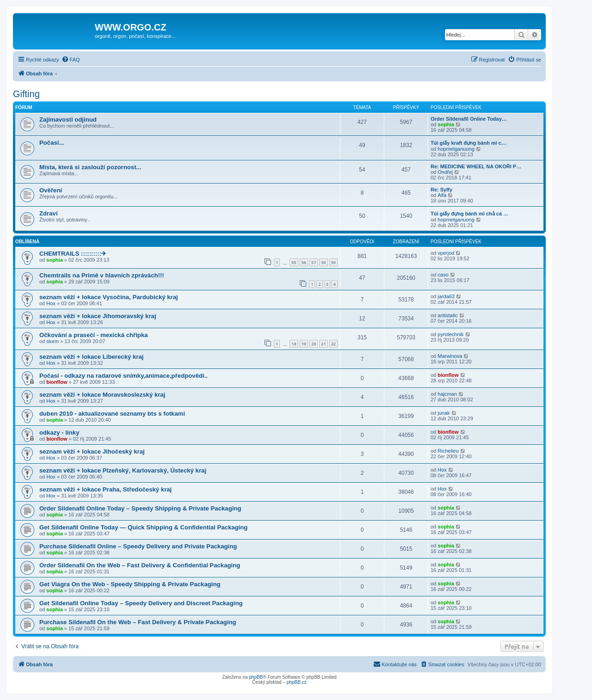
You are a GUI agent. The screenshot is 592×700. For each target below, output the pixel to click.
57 (314, 262)
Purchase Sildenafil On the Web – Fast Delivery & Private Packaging (138, 622)
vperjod (446, 253)
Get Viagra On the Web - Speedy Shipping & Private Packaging (130, 584)
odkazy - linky (59, 433)
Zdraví (49, 213)
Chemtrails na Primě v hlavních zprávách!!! (102, 275)
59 (333, 262)
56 (304, 262)
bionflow (57, 382)
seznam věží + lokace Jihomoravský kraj (98, 316)
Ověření (51, 190)
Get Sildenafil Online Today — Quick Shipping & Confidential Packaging (143, 527)
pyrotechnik (450, 334)
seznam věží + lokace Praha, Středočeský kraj (105, 489)
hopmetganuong (456, 149)
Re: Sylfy (441, 190)
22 (333, 344)
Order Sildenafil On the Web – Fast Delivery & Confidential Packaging (140, 565)
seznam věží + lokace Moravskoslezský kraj (102, 395)
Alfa (442, 195)
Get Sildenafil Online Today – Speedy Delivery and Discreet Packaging (141, 603)
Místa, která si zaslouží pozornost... (90, 167)
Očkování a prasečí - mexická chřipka (94, 335)
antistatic (447, 315)
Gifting (26, 94)
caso (443, 275)
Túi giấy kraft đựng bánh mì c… (469, 143)
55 (294, 262)
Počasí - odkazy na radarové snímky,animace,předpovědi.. (123, 376)
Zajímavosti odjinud (68, 120)
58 (323, 262)
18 (294, 344)
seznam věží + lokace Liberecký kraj (91, 357)
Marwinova (450, 356)
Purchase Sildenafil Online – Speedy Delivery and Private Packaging (138, 546)
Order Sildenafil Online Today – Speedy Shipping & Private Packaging (140, 508)
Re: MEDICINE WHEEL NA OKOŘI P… (476, 166)
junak (444, 413)
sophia (446, 124)
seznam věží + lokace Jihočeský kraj (92, 451)
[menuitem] (71, 60)
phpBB (256, 677)
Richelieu (448, 451)
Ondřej (445, 172)
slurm (52, 341)
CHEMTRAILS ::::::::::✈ (73, 254)
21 (323, 344)
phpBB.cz (297, 682)
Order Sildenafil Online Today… (469, 119)
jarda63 (446, 296)
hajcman (447, 394)
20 (314, 344)
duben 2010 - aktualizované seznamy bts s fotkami (112, 414)
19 (304, 344)
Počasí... (52, 143)
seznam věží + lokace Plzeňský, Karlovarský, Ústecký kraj (123, 470)
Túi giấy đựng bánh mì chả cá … (469, 214)
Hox (51, 303)
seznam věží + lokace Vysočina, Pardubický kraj (109, 297)
